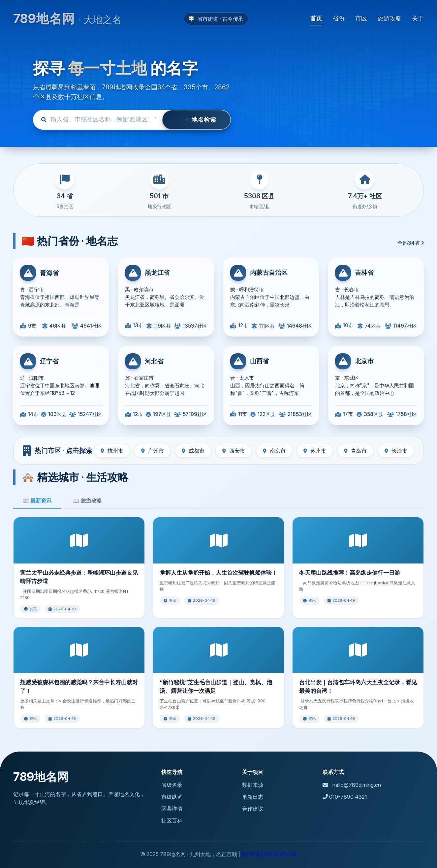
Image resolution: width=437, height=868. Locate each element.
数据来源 (253, 785)
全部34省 (411, 243)
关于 (418, 18)
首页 (316, 18)
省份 (339, 18)
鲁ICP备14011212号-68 (269, 854)
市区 (361, 18)
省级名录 (172, 785)
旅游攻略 (390, 18)
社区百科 (172, 820)
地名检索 (196, 120)
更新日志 (253, 797)
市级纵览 (172, 797)
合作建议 (253, 809)
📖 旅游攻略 (87, 501)
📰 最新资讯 (37, 501)
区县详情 (172, 809)
